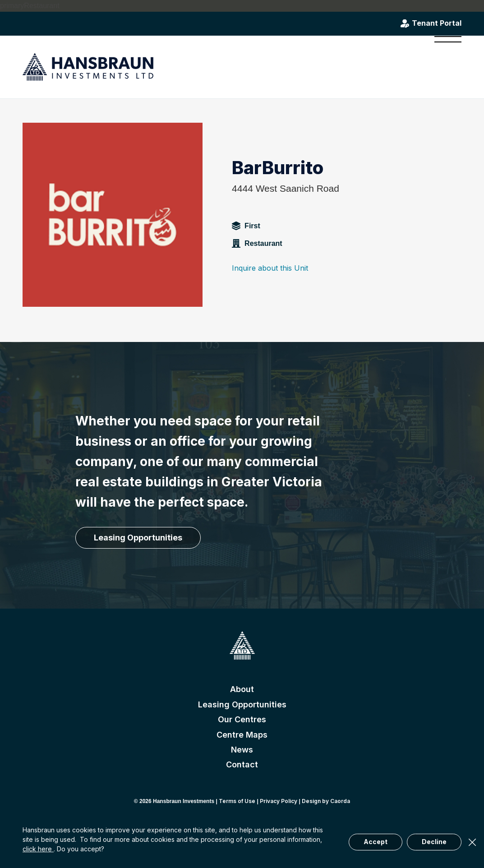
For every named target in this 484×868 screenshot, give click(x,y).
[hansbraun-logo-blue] (88, 67)
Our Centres (242, 719)
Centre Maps (242, 735)
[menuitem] (445, 67)
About (242, 689)
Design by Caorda (326, 801)
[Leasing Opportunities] (138, 538)
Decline (434, 842)
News (242, 750)
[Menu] (445, 67)
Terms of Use (237, 801)
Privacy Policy (279, 801)
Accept (376, 842)
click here (38, 849)
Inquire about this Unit (270, 268)
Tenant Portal (437, 23)
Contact (242, 764)
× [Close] (472, 842)
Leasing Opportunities (242, 704)
